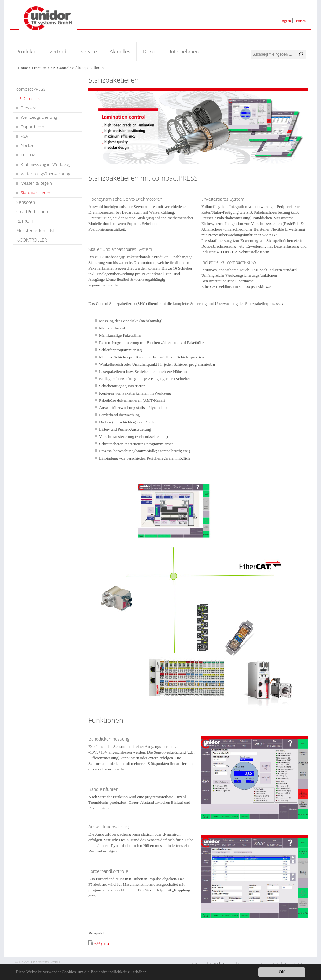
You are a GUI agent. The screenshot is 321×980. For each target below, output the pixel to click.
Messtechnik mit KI (35, 230)
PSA (24, 136)
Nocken (28, 145)
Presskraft (30, 108)
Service (89, 52)
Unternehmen (183, 52)
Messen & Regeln (36, 183)
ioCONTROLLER (32, 240)
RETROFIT (26, 221)
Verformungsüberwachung (45, 174)
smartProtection (32, 212)
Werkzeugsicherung (39, 117)
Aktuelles (120, 52)
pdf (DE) (102, 944)
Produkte (26, 52)
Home (23, 68)
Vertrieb (59, 52)
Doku (149, 52)
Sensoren (26, 202)
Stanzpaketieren (35, 193)
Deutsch (300, 21)
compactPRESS (31, 89)
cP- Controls (61, 68)
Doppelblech (32, 127)
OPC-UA (28, 155)
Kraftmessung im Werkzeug (46, 164)
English (286, 21)
